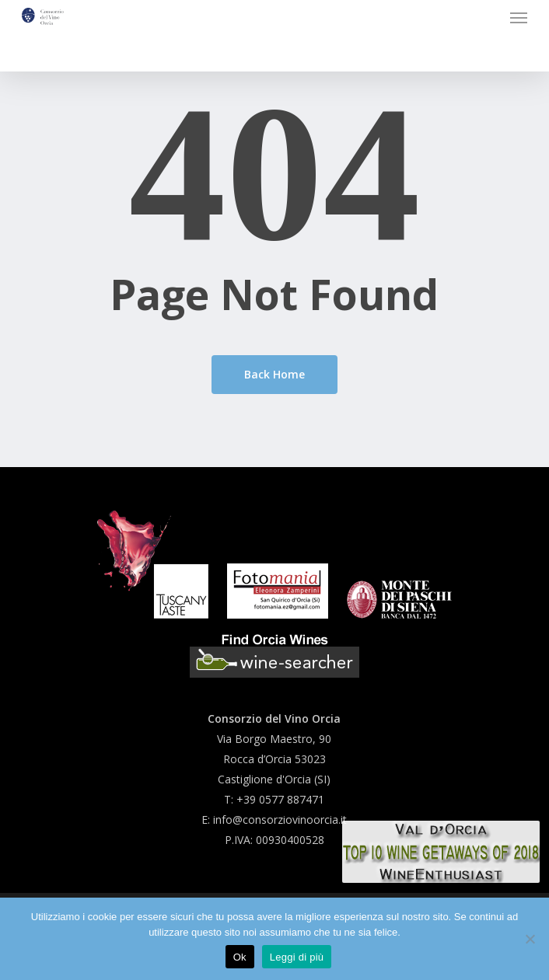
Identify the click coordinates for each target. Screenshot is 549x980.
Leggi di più (297, 957)
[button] (519, 17)
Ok (240, 957)
